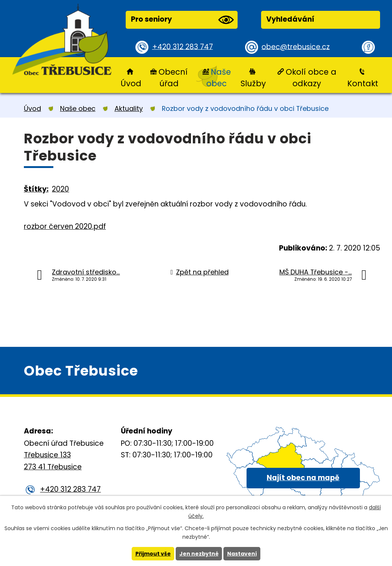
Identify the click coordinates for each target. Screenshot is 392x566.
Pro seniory (182, 20)
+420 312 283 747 (183, 47)
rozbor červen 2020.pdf (65, 226)
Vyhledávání (290, 19)
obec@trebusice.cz (296, 47)
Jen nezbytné (199, 554)
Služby (253, 83)
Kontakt (363, 83)
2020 (60, 189)
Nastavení (242, 554)
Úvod (131, 83)
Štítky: (36, 189)
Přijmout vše (153, 554)
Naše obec (218, 78)
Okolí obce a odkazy (311, 78)
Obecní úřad (173, 78)
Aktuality (129, 108)
